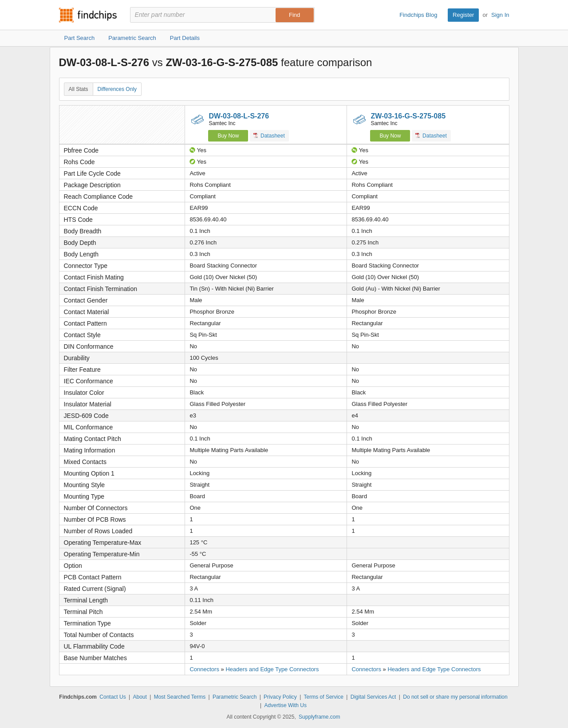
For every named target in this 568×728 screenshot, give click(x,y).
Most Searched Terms (180, 697)
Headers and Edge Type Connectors (272, 669)
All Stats (79, 89)
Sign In (500, 15)
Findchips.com (88, 15)
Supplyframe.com (319, 717)
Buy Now (228, 136)
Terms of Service (324, 697)
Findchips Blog (418, 15)
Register (463, 15)
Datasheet (269, 136)
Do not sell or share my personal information (455, 697)
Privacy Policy (280, 697)
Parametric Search (235, 697)
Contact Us (112, 697)
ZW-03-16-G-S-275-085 (408, 116)
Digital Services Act (373, 697)
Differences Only (117, 89)
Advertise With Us (286, 705)
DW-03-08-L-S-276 (239, 116)
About (140, 697)
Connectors (204, 669)
